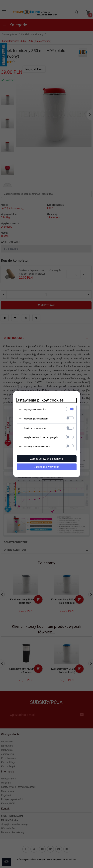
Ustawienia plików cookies (40, 400)
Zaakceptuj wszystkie (46, 467)
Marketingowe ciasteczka (36, 419)
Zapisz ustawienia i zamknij (46, 459)
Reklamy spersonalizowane (37, 447)
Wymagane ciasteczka (35, 409)
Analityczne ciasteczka (35, 428)
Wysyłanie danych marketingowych (41, 437)
